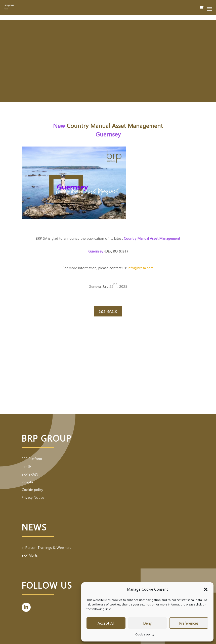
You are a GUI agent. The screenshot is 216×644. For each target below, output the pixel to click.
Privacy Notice (33, 497)
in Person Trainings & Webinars (46, 547)
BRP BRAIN (30, 474)
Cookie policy (145, 634)
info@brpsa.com (141, 268)
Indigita (27, 482)
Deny (147, 623)
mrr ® (26, 466)
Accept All (106, 623)
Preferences (189, 623)
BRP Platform (32, 459)
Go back (108, 311)
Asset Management (137, 125)
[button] (206, 589)
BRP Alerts (30, 555)
